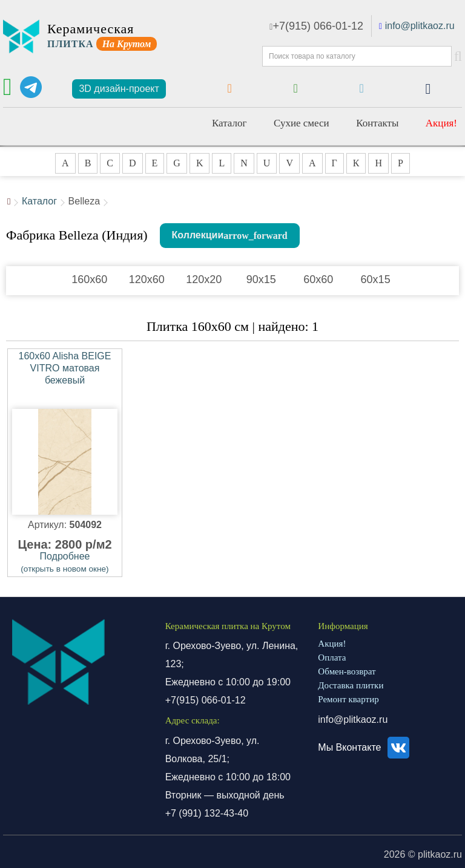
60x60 (318, 279)
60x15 (376, 279)
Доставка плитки (351, 685)
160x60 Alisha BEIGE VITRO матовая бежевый (65, 368)
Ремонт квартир (348, 699)
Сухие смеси (302, 123)
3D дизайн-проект (119, 89)
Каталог (229, 123)
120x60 (147, 279)
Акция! (441, 123)
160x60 (89, 279)
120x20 (204, 279)
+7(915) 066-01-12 (316, 26)
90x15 (261, 279)
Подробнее (64, 562)
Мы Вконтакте (365, 747)
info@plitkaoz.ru (420, 26)
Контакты (377, 123)
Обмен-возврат (347, 671)
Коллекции (198, 235)
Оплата (332, 658)
